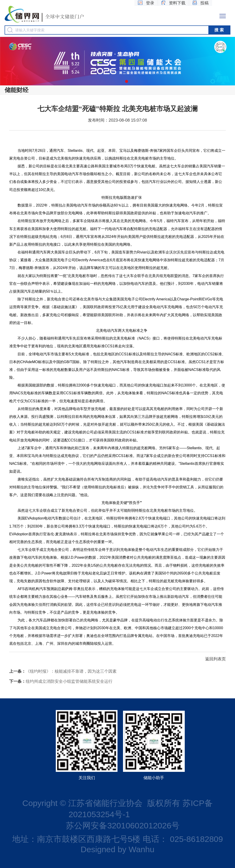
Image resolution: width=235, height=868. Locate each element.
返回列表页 (215, 659)
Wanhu (141, 849)
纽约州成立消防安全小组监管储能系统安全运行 (61, 681)
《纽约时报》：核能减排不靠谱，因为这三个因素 (63, 671)
